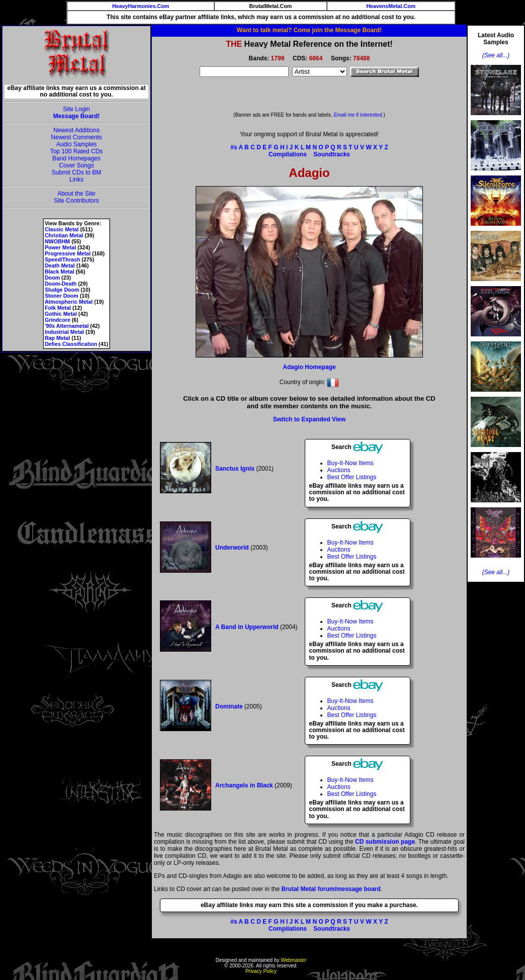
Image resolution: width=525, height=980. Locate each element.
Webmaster (293, 960)
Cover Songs (76, 165)
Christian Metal (64, 235)
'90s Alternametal (67, 326)
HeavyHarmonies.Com (141, 6)
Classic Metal (62, 229)
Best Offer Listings (352, 477)
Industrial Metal (64, 332)
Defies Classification (71, 344)
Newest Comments (76, 137)
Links (76, 180)
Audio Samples (77, 144)
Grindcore (58, 320)
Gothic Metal (61, 314)
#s (234, 147)
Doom (52, 278)
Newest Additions (76, 130)
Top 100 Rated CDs (77, 151)
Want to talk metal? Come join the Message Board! (309, 30)
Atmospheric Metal (69, 302)
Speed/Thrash (62, 259)
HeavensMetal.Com (391, 6)
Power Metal (60, 247)
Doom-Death (61, 284)
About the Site (76, 194)
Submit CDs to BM (77, 172)
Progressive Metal (68, 253)
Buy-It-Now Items (351, 463)
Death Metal (60, 265)
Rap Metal (57, 338)
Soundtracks (332, 154)
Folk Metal (58, 308)
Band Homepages (76, 158)
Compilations (288, 154)
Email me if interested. (359, 115)
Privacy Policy (261, 971)
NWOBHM (57, 241)
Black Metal (60, 272)
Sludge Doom (62, 290)
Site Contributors (76, 201)
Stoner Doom (62, 296)
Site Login (76, 109)
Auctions (339, 470)
